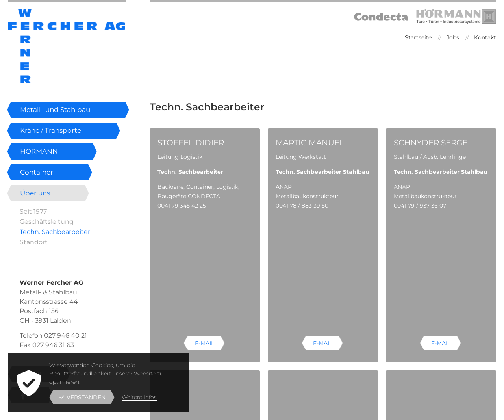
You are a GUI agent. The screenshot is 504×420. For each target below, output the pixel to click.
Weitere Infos (139, 397)
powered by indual (471, 410)
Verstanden (82, 397)
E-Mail (205, 233)
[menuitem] (417, 37)
